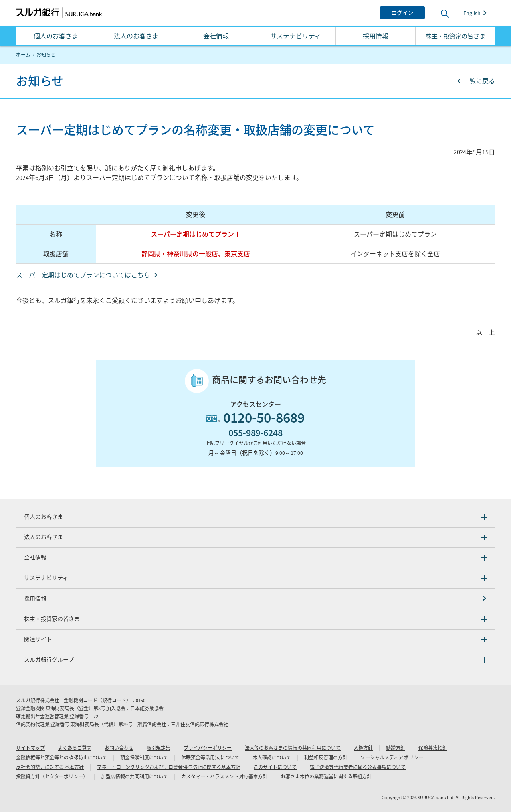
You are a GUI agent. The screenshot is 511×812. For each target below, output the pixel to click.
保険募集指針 (433, 748)
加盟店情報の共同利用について (135, 777)
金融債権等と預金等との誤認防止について (61, 758)
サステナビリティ (296, 36)
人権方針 (363, 748)
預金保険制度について (144, 758)
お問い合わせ (119, 748)
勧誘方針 (396, 748)
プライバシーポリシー (208, 748)
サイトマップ (30, 748)
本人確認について (272, 758)
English (472, 13)
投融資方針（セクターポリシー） (52, 777)
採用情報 (376, 36)
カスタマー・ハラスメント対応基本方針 (224, 777)
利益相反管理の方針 (326, 758)
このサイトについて (275, 767)
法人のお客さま (136, 36)
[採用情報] (255, 599)
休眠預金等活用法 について (210, 758)
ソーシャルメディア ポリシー (392, 758)
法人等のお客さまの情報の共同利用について (293, 748)
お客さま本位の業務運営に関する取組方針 (326, 777)
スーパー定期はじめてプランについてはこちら (83, 275)
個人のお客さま (56, 36)
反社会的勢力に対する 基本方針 (50, 767)
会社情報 (216, 36)
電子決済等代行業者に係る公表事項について (358, 767)
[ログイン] (402, 13)
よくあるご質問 (75, 748)
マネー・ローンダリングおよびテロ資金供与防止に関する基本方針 (169, 767)
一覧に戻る (479, 81)
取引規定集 (158, 748)
